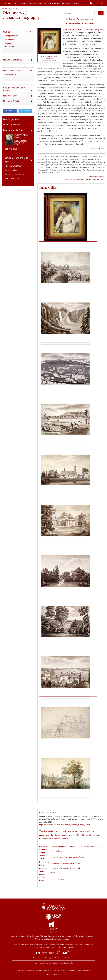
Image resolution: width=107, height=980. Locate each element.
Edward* (77, 44)
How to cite (10, 47)
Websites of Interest (54, 975)
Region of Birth (10, 96)
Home (17, 3)
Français (8, 3)
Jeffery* (66, 44)
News (23, 3)
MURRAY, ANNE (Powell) (21, 136)
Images (8, 43)
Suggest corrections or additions (65, 971)
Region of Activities (12, 101)
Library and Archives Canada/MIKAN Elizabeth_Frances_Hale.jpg (50, 58)
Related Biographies (13, 60)
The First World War (13, 166)
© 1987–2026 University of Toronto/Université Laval (84, 179)
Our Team (43, 3)
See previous (11, 149)
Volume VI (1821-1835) (11, 9)
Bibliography (10, 39)
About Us (32, 3)
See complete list (13, 179)
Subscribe (66, 3)
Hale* (90, 38)
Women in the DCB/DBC (15, 175)
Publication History (12, 71)
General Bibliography (96, 177)
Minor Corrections (12, 125)
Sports (8, 162)
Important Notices (84, 971)
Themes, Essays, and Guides (17, 158)
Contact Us (54, 3)
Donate (76, 3)
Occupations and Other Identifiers (14, 89)
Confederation (11, 170)
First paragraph (11, 36)
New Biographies (11, 119)
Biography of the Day (13, 130)
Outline (7, 32)
